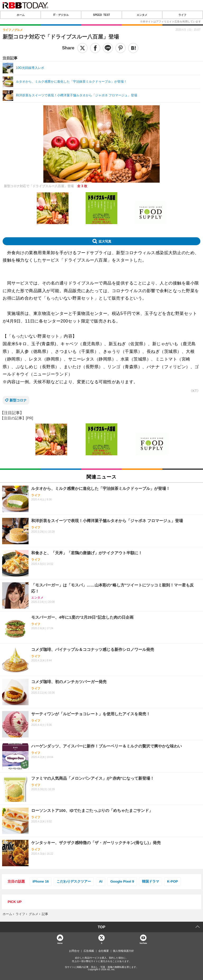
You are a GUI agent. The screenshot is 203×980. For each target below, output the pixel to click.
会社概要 (104, 951)
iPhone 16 (41, 881)
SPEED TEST (101, 15)
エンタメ (142, 15)
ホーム (21, 15)
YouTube (143, 943)
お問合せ (74, 951)
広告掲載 (89, 951)
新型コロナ (18, 400)
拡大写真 (105, 241)
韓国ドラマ (151, 881)
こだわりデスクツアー (74, 881)
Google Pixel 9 (122, 881)
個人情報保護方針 (123, 951)
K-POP (172, 881)
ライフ (182, 15)
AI (101, 881)
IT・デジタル (61, 15)
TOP (102, 927)
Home (60, 943)
